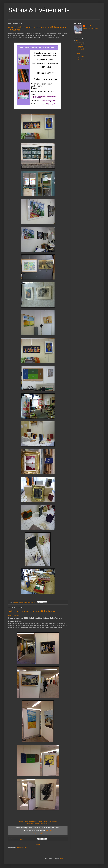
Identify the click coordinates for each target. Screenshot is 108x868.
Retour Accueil (38, 833)
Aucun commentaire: (30, 602)
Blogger (61, 859)
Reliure (40, 821)
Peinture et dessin (33, 821)
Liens (48, 823)
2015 (77, 41)
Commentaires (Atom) (22, 848)
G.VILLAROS (49, 830)
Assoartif (88, 26)
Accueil (21, 821)
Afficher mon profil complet (91, 29)
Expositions (43, 823)
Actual (25, 821)
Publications (36, 823)
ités (27, 821)
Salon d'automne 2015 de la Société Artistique (32, 611)
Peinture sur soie (47, 821)
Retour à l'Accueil (14, 615)
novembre (80, 43)
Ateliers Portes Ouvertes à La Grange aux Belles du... (81, 48)
